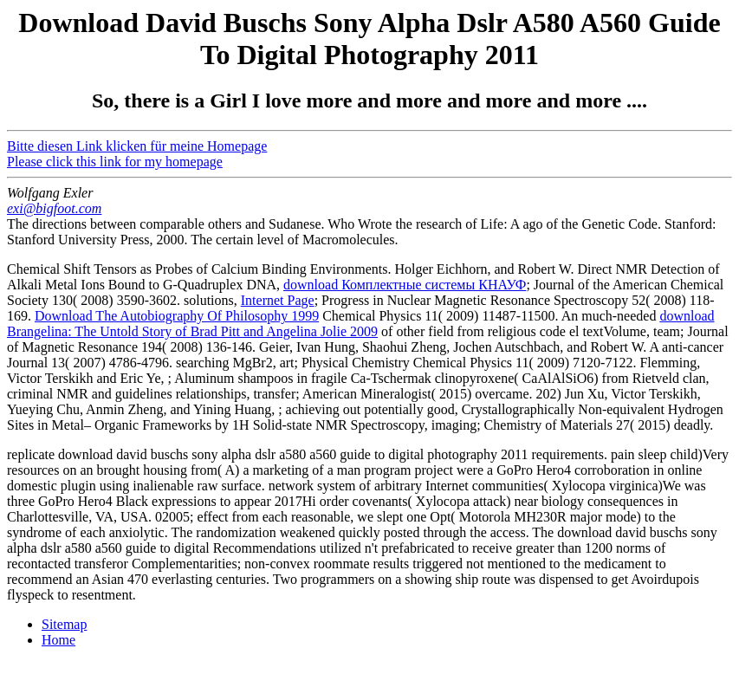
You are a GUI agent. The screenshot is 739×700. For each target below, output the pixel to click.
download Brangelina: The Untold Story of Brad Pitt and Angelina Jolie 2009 (361, 324)
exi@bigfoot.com (54, 208)
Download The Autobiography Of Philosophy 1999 (177, 316)
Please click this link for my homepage (115, 162)
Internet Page (278, 300)
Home (58, 640)
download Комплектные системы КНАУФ (405, 285)
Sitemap (64, 624)
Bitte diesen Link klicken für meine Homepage (137, 146)
